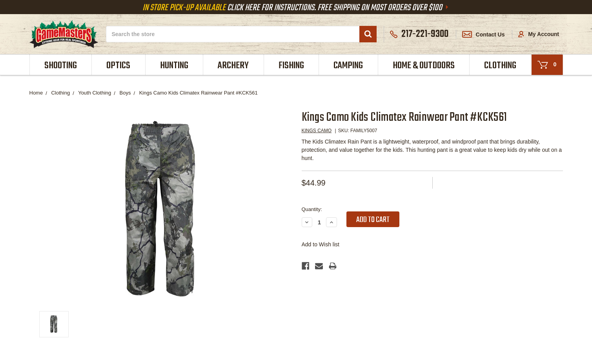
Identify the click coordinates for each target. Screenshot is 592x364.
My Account (539, 34)
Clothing (500, 66)
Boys (125, 93)
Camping (348, 66)
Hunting (174, 66)
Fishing (291, 66)
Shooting (61, 66)
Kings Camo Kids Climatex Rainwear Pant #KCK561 (199, 93)
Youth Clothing (95, 93)
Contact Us (484, 35)
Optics (118, 66)
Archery (233, 66)
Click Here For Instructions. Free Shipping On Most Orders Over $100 (296, 8)
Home (36, 93)
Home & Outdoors (424, 66)
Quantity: (312, 209)
